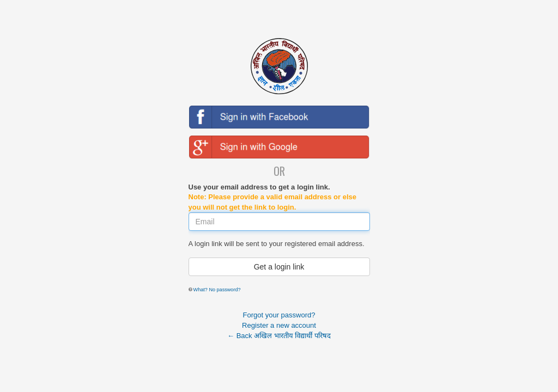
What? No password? (217, 290)
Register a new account (279, 325)
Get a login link (279, 267)
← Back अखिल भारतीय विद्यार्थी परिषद (279, 336)
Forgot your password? (279, 315)
